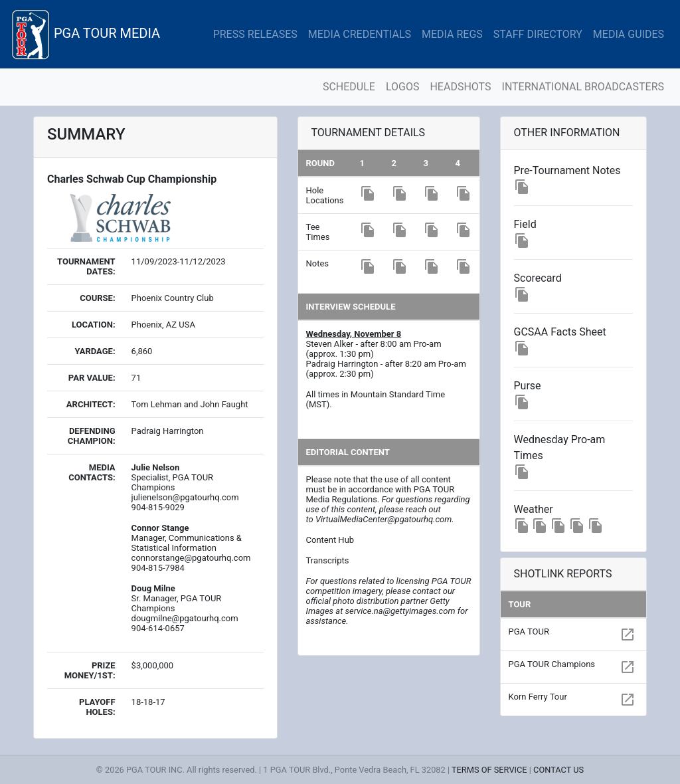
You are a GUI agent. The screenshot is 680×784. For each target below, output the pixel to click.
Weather (534, 509)
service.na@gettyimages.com (400, 611)
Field (525, 224)
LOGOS (403, 87)
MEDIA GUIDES (629, 34)
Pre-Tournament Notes (567, 170)
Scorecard (538, 278)
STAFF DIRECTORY (538, 34)
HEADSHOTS (460, 87)
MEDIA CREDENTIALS (360, 34)
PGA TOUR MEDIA (85, 34)
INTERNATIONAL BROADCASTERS (583, 87)
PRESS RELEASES (255, 34)
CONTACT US (558, 770)
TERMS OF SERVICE (489, 770)
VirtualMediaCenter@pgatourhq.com (383, 519)
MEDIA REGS (452, 34)
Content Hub (330, 540)
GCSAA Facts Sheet (560, 332)
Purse (528, 386)
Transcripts (328, 560)
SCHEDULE (349, 87)
